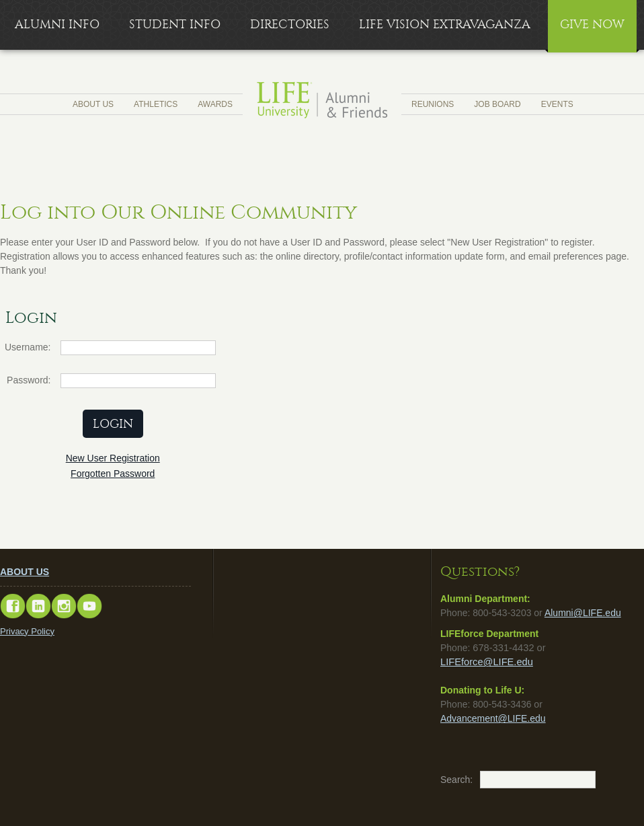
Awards (215, 104)
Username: (28, 347)
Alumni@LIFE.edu (583, 613)
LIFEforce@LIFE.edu (487, 662)
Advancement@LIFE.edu (493, 718)
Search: (447, 780)
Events (557, 104)
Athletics (156, 104)
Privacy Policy (27, 631)
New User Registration (113, 458)
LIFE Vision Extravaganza (445, 25)
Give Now (592, 25)
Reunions (433, 104)
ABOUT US (25, 572)
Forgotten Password (113, 474)
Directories (290, 25)
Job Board (497, 104)
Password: (29, 380)
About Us (93, 104)
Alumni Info (57, 25)
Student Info (175, 25)
